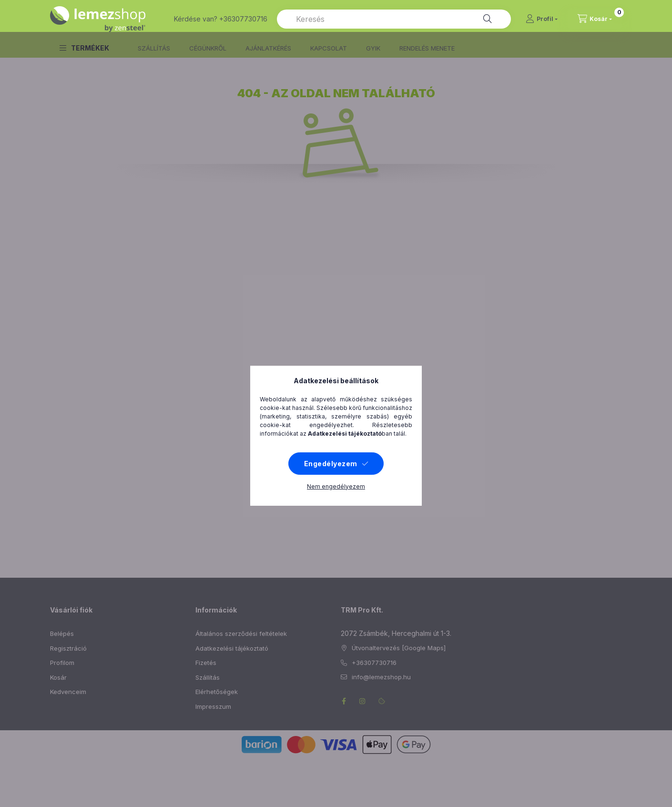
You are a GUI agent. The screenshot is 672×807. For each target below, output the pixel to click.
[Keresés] (488, 19)
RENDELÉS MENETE (427, 48)
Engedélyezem (331, 751)
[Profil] (542, 19)
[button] (84, 48)
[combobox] (394, 19)
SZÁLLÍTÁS (154, 48)
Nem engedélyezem (336, 773)
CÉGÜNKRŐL (208, 48)
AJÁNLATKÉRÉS (268, 48)
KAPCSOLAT (329, 48)
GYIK (373, 48)
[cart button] (595, 19)
